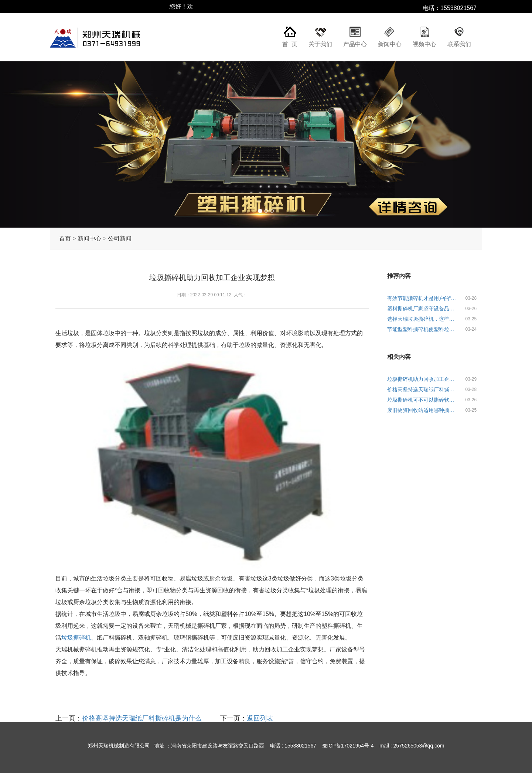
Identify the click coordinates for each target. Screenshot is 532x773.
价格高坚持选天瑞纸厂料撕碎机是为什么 (142, 718)
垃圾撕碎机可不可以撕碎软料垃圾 (423, 400)
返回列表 (260, 718)
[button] (40, 144)
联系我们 (459, 44)
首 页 (290, 44)
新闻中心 (390, 44)
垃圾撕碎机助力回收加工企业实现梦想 (423, 379)
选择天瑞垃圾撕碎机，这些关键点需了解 (423, 319)
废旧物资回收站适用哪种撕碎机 (423, 410)
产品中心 (355, 44)
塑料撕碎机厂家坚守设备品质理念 (423, 309)
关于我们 (320, 44)
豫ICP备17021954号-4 (348, 746)
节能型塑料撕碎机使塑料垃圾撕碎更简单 (423, 329)
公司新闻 (120, 239)
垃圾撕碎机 (76, 638)
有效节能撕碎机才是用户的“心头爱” (423, 298)
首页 (65, 239)
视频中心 (424, 44)
